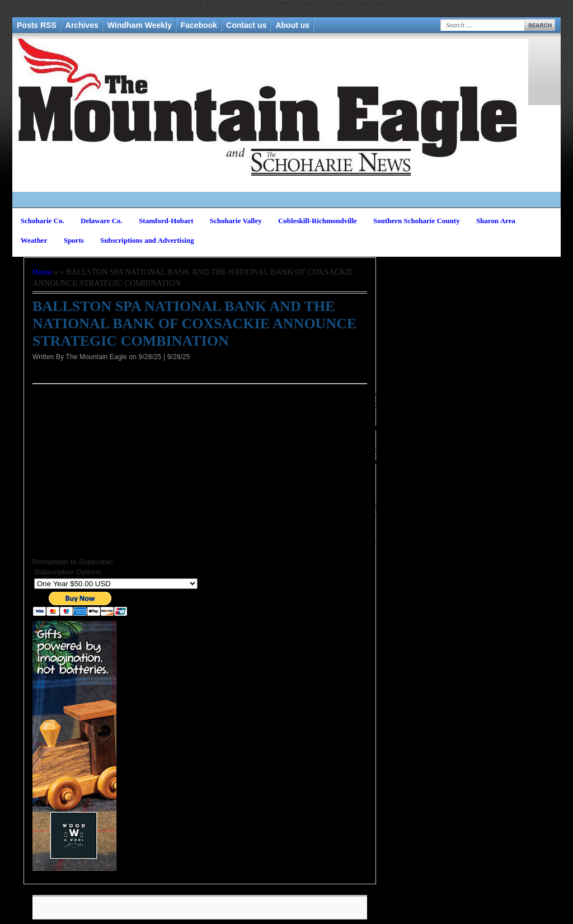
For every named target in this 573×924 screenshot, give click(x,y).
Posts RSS (37, 25)
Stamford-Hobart (166, 221)
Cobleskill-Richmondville (318, 221)
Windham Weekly (140, 25)
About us (292, 25)
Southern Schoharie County (417, 221)
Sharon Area (496, 221)
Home (42, 272)
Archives (82, 25)
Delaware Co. (102, 221)
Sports (74, 240)
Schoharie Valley (236, 221)
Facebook (199, 25)
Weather (34, 240)
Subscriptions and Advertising (147, 240)
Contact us (246, 25)
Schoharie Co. (43, 221)
